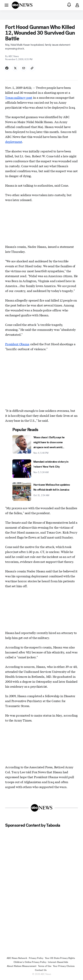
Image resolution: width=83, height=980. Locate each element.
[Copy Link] (32, 68)
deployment (14, 141)
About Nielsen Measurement (22, 966)
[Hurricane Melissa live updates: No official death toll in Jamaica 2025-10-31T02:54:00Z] (41, 492)
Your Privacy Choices (64, 966)
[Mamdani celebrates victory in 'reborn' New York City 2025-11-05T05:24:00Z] (41, 469)
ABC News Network (17, 958)
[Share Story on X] (15, 68)
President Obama (17, 344)
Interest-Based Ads (58, 962)
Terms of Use (45, 966)
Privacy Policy (36, 958)
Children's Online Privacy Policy (30, 962)
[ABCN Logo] (22, 5)
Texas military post (19, 97)
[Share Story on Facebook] (7, 68)
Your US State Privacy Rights (60, 958)
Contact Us (41, 970)
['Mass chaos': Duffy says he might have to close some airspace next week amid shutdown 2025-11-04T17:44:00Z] (41, 445)
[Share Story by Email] (24, 68)
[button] (6, 5)
